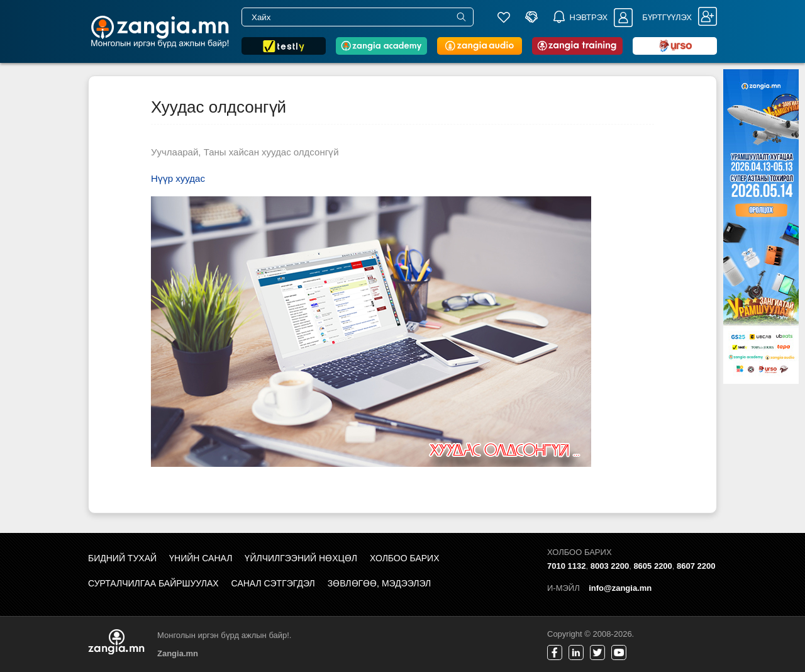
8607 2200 (696, 566)
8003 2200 (610, 566)
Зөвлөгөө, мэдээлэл (380, 583)
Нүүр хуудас (178, 178)
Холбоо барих (404, 558)
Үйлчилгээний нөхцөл (301, 558)
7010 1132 (566, 566)
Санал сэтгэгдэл (273, 583)
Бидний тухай (122, 558)
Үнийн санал (201, 558)
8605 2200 (652, 566)
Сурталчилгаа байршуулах (153, 583)
